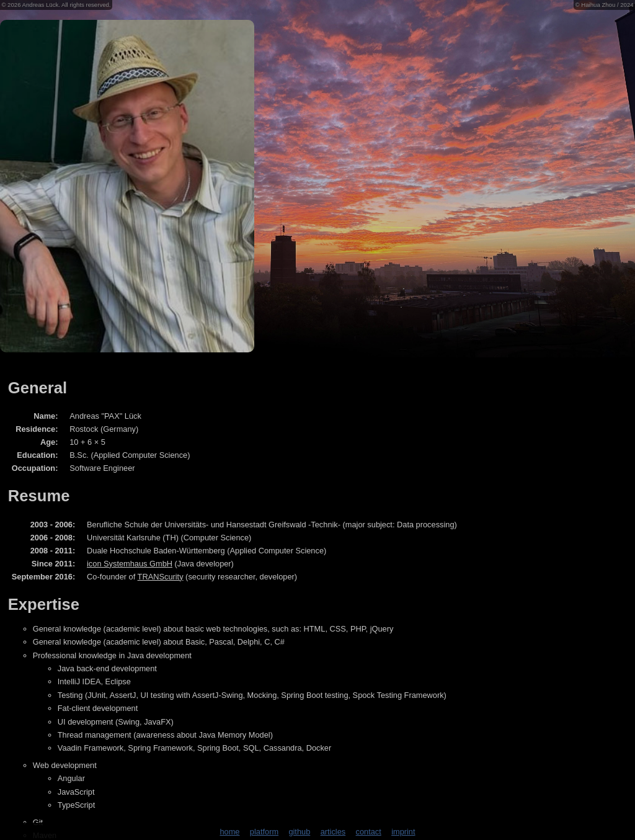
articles (333, 832)
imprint (403, 832)
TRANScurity (161, 577)
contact (369, 832)
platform (264, 832)
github (299, 832)
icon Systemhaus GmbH (130, 564)
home (229, 832)
